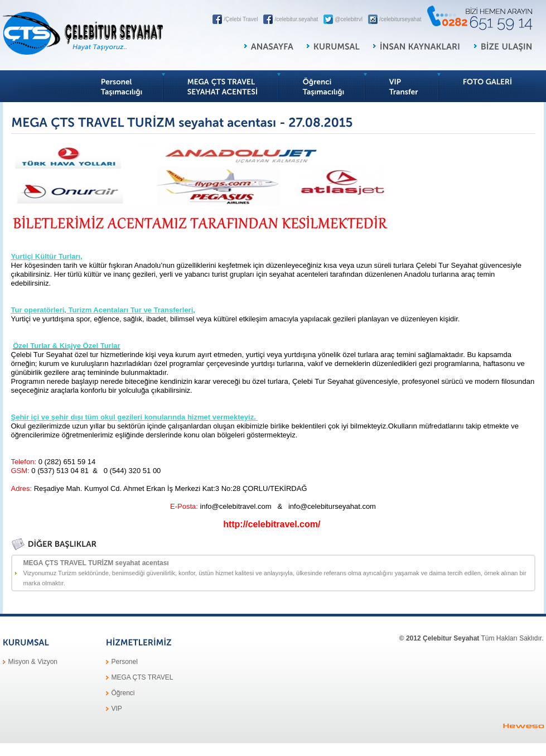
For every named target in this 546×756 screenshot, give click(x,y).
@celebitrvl (349, 19)
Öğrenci (123, 693)
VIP (117, 709)
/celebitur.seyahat (296, 19)
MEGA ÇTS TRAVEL (142, 677)
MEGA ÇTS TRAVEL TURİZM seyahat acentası (279, 574)
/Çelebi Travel (241, 19)
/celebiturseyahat (400, 19)
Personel (125, 662)
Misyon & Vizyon (33, 662)
